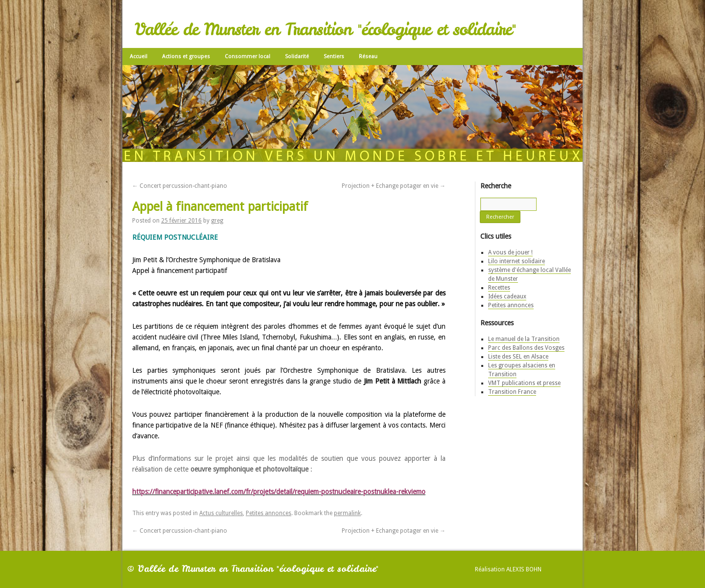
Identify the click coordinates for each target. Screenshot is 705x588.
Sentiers (334, 57)
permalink (347, 513)
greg (217, 221)
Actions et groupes (186, 57)
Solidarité (297, 57)
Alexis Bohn (524, 569)
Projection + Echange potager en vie (394, 186)
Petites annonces (269, 513)
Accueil (139, 57)
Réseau (368, 57)
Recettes (499, 288)
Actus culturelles (221, 513)
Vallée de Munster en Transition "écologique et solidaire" (325, 29)
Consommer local (247, 57)
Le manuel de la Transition (524, 339)
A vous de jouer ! (510, 252)
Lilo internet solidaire (517, 261)
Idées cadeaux (507, 296)
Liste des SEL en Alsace (518, 357)
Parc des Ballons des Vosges (526, 348)
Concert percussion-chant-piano (180, 186)
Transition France (512, 392)
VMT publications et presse (524, 383)
